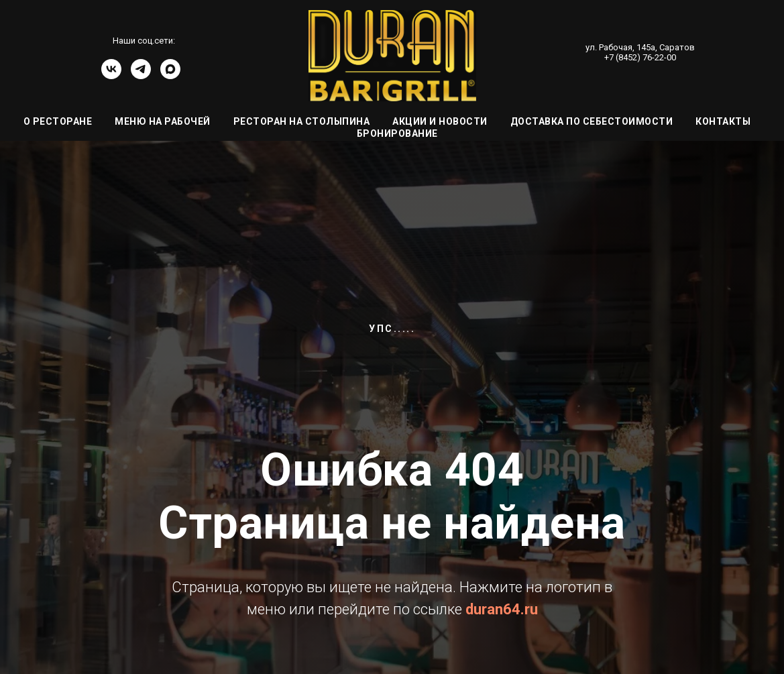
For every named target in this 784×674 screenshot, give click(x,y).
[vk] (111, 75)
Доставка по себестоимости (592, 121)
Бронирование (397, 133)
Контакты (723, 121)
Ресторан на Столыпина (302, 121)
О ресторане (58, 121)
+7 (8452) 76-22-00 (640, 57)
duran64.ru (502, 609)
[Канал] (170, 75)
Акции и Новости (440, 121)
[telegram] (141, 75)
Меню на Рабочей (163, 121)
